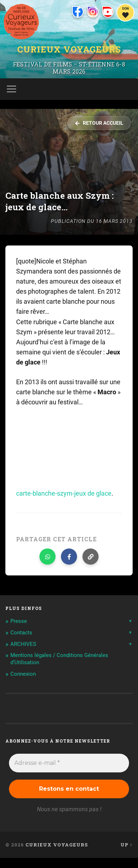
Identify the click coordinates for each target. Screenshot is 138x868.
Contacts (21, 633)
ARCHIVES (23, 644)
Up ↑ (126, 845)
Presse (19, 621)
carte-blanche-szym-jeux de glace (64, 493)
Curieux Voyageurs (69, 50)
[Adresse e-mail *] (69, 763)
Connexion (23, 674)
